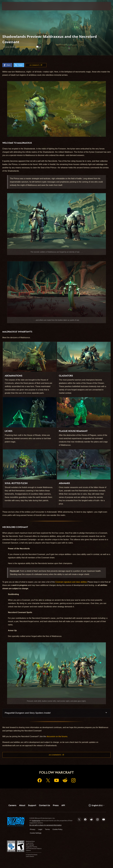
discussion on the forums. (57, 736)
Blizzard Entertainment (26, 47)
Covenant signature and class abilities (71, 582)
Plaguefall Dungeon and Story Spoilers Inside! (28, 713)
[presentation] (9, 6)
